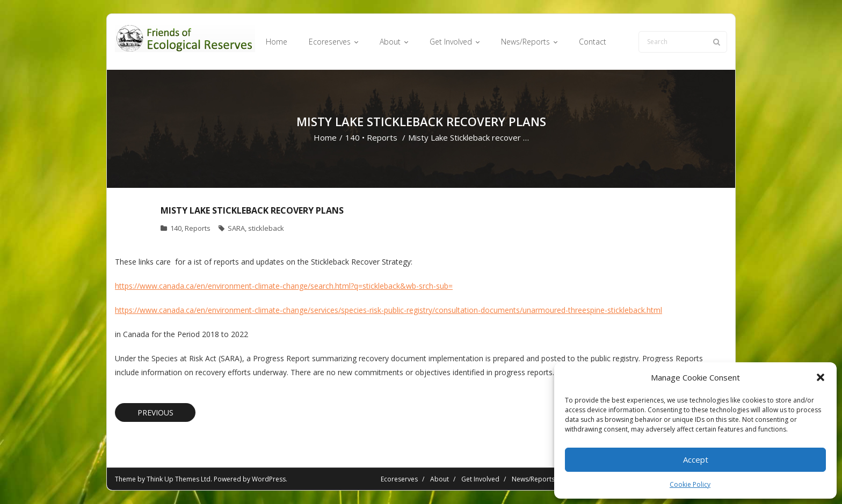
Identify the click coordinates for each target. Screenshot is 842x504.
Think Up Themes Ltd (179, 479)
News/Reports (533, 479)
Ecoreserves (399, 479)
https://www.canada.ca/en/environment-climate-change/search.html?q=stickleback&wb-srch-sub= (284, 286)
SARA (236, 228)
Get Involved (480, 479)
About (440, 479)
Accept (696, 459)
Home (325, 137)
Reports (382, 137)
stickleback (266, 228)
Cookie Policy (690, 484)
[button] (821, 377)
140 (353, 137)
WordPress (269, 479)
